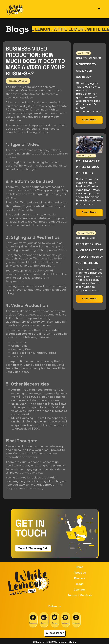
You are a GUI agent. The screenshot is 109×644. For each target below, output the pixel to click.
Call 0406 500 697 (54, 633)
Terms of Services (80, 595)
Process (80, 578)
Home (80, 567)
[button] (99, 9)
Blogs (80, 584)
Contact (80, 590)
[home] (15, 9)
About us (80, 573)
